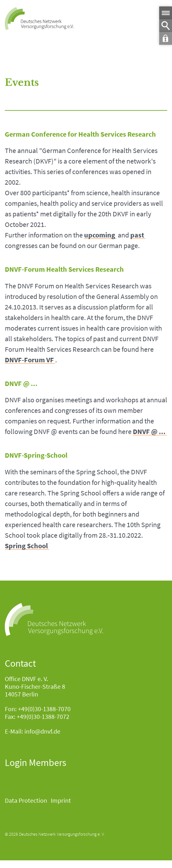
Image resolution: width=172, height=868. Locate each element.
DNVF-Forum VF (29, 360)
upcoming (100, 235)
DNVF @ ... (149, 432)
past (137, 235)
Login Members (36, 762)
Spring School (26, 546)
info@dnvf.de (42, 731)
